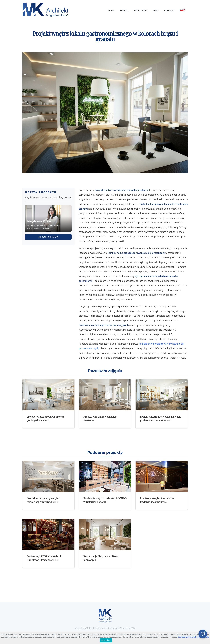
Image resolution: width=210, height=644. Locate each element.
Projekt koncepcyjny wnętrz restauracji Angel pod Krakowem (46, 500)
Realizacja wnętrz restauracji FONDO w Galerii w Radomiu (105, 500)
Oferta (124, 11)
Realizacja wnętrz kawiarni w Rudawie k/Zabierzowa (157, 500)
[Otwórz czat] (203, 634)
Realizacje (141, 11)
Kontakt (169, 11)
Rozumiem (106, 640)
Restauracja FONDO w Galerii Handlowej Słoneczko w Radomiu (46, 558)
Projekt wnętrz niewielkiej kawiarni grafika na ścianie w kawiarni (161, 418)
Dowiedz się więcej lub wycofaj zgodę (193, 637)
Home (111, 11)
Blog (156, 11)
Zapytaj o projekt (48, 237)
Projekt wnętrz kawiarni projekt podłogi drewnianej (45, 418)
